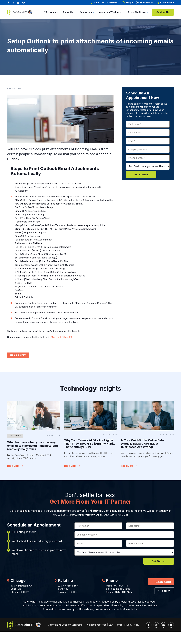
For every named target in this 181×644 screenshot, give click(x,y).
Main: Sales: (118, 587)
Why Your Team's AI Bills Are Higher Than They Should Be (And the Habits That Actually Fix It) (90, 444)
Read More (13, 466)
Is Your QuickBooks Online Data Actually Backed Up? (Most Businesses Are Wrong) (142, 444)
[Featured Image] (33, 416)
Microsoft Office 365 (62, 337)
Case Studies (15, 436)
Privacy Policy (132, 625)
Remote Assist (163, 582)
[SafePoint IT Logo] (24, 625)
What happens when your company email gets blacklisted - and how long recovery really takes (32, 446)
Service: (119, 592)
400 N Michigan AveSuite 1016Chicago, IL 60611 (22, 589)
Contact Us (163, 12)
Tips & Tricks (18, 355)
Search (166, 591)
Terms (119, 625)
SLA (111, 625)
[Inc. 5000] (30, 12)
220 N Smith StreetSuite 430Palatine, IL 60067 (68, 589)
